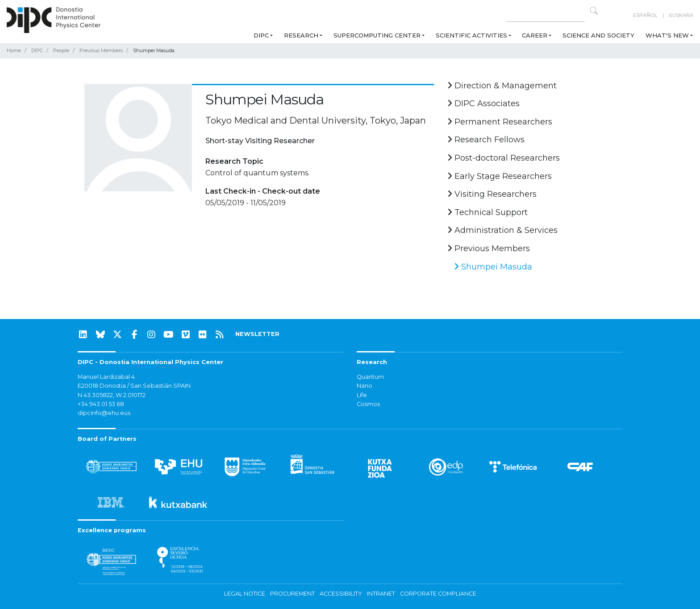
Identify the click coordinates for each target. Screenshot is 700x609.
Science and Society (598, 35)
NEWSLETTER (257, 334)
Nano (365, 386)
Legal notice (245, 594)
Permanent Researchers (500, 122)
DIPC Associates (483, 104)
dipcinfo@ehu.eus (104, 413)
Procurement (292, 594)
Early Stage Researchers (500, 176)
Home (14, 50)
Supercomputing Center (377, 35)
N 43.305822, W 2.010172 (112, 395)
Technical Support (487, 212)
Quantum (370, 377)
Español (645, 15)
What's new (667, 35)
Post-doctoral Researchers (504, 158)
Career (535, 35)
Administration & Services (502, 230)
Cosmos (368, 404)
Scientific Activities (471, 35)
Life (362, 395)
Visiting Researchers (492, 194)
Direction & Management (502, 86)
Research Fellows (486, 140)
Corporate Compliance (438, 594)
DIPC (261, 35)
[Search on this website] (546, 15)
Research (301, 35)
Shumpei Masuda (493, 267)
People (61, 50)
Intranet (381, 594)
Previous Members (101, 50)
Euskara (681, 15)
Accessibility (341, 594)
